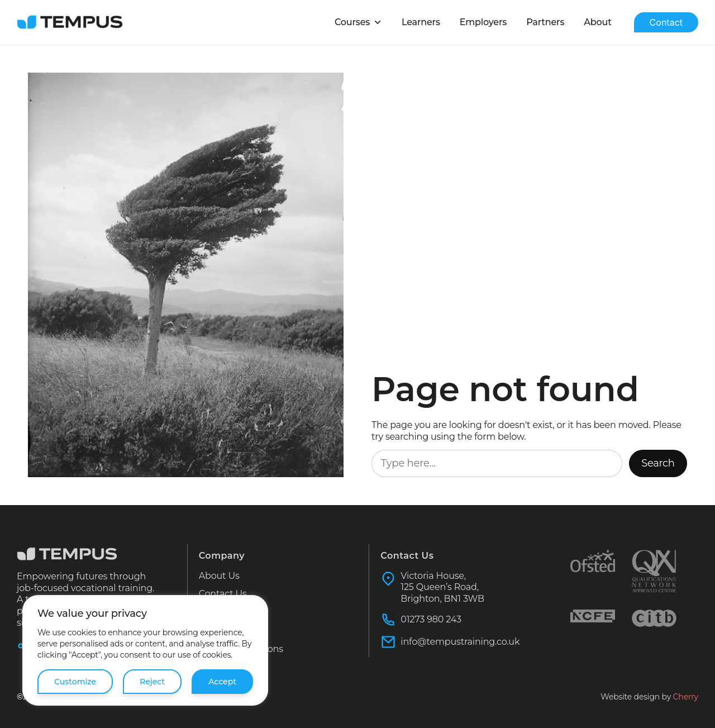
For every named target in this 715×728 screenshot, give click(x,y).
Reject (152, 682)
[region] (145, 650)
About (600, 22)
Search (659, 463)
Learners (438, 22)
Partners (553, 22)
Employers (496, 22)
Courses (379, 22)
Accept (223, 682)
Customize (75, 682)
